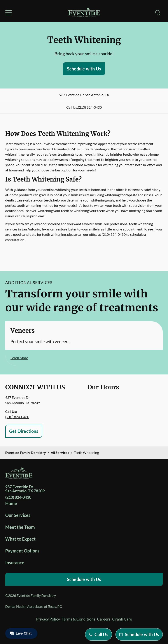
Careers (104, 619)
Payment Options (22, 551)
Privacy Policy (48, 619)
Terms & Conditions (79, 619)
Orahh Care (122, 619)
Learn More (19, 358)
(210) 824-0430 (90, 107)
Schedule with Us (84, 69)
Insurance (15, 563)
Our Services (18, 515)
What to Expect (20, 539)
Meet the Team (20, 527)
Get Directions (24, 431)
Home (11, 503)
